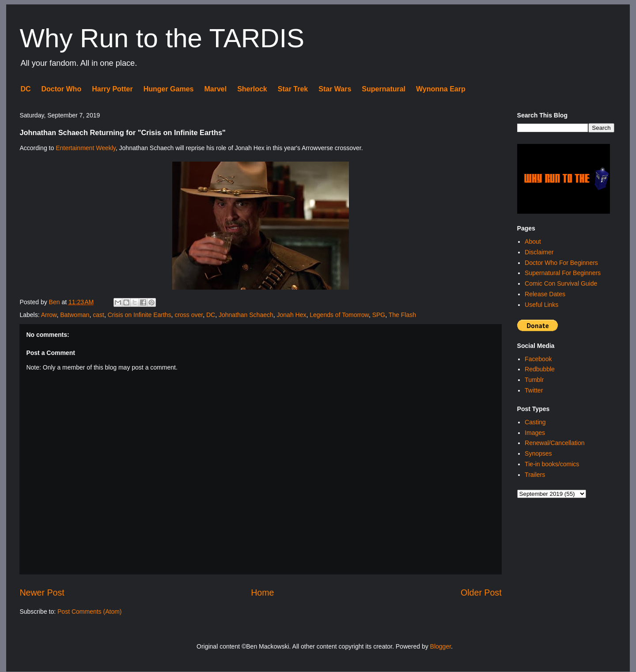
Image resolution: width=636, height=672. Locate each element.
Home (262, 593)
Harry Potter (112, 89)
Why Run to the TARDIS (162, 38)
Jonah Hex (292, 315)
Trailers (535, 475)
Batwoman (75, 315)
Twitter (534, 390)
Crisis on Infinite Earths (140, 315)
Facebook (538, 359)
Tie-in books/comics (552, 464)
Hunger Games (169, 89)
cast (98, 315)
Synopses (538, 453)
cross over (189, 315)
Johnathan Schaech (246, 315)
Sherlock (252, 89)
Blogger (441, 646)
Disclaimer (539, 252)
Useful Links (541, 305)
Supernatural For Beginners (563, 273)
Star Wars (335, 89)
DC (25, 89)
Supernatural (384, 89)
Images (535, 433)
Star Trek (293, 89)
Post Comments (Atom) (89, 612)
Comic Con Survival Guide (561, 283)
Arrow (49, 315)
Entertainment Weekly (86, 148)
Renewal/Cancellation (555, 443)
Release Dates (545, 294)
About (533, 242)
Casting (535, 422)
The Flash (402, 315)
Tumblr (534, 380)
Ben (55, 302)
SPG (379, 315)
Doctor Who (62, 89)
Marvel (215, 89)
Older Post (481, 593)
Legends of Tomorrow (339, 315)
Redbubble (540, 369)
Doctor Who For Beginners (561, 263)
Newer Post (42, 593)
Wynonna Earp (441, 89)
